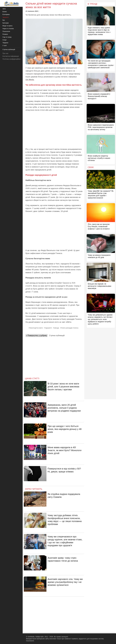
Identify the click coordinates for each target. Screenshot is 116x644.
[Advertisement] (54, 130)
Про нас (5, 53)
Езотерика (6, 14)
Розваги (5, 34)
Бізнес (5, 12)
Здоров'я (6, 17)
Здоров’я (48, 328)
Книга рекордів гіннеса (70, 328)
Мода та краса (7, 26)
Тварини (5, 43)
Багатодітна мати (36, 328)
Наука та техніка (8, 29)
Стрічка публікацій (57, 336)
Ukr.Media (30, 80)
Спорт (5, 40)
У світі (5, 46)
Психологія (6, 31)
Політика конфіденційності (12, 59)
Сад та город (7, 37)
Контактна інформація (11, 56)
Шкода (57, 328)
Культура (6, 23)
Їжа (4, 20)
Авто (4, 9)
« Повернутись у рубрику (37, 336)
